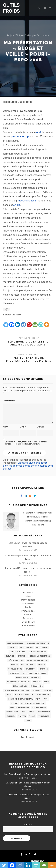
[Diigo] (23, 322)
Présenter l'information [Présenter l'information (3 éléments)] (33, 703)
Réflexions (28, 615)
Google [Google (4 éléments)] (42, 665)
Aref (39, 132)
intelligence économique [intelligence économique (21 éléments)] (28, 678)
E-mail (23, 427)
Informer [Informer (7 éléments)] (43, 669)
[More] (47, 322)
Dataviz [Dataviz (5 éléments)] (22, 656)
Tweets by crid (28, 737)
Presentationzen (27, 201)
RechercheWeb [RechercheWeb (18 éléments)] (39, 708)
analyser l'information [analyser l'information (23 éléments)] (38, 643)
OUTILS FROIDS (11, 8)
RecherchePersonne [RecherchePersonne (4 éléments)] (19, 708)
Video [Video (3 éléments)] (28, 720)
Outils (28, 607)
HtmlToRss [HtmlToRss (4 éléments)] (31, 669)
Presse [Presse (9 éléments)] (15, 703)
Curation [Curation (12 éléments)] (10, 656)
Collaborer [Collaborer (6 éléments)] (42, 648)
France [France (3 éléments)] (14, 665)
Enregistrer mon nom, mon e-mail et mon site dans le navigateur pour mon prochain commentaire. (26, 443)
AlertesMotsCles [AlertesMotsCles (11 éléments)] (15, 643)
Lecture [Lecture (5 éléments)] (37, 682)
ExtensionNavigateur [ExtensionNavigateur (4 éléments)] (37, 660)
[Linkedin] (18, 322)
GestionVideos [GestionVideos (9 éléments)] (28, 665)
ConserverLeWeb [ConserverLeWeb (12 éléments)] (18, 652)
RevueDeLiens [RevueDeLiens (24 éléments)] (12, 712)
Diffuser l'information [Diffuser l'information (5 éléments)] (39, 656)
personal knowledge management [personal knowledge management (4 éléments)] (24, 699)
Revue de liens (28, 622)
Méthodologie (28, 600)
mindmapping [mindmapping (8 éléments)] (37, 686)
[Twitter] (6, 322)
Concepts (28, 592)
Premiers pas (28, 611)
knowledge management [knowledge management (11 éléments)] (19, 682)
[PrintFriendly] (41, 322)
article (17, 205)
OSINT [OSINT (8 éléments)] (9, 695)
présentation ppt (20, 136)
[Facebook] (12, 322)
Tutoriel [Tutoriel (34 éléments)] (11, 716)
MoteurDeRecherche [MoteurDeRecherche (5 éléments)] (42, 690)
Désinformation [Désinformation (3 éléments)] (16, 660)
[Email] (35, 322)
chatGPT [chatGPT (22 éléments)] (13, 648)
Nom (6, 427)
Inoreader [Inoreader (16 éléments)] (15, 673)
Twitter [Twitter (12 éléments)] (22, 716)
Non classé (28, 603)
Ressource (28, 618)
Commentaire (9, 401)
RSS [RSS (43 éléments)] (23, 712)
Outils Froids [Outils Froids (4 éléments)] (43, 695)
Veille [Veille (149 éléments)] (32, 716)
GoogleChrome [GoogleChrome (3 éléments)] (15, 669)
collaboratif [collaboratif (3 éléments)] (27, 648)
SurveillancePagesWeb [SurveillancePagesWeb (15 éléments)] (39, 712)
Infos (28, 596)
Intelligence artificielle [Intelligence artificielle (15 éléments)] (34, 673)
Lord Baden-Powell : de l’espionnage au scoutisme (27, 774)
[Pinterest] (29, 322)
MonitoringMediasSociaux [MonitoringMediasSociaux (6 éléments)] (17, 690)
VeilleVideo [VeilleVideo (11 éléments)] (44, 716)
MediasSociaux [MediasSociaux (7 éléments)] (20, 686)
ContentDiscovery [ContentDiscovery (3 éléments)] (37, 652)
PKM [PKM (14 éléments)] (46, 699)
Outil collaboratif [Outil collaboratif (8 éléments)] (24, 695)
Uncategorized (28, 626)
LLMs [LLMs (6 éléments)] (46, 682)
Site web (40, 427)
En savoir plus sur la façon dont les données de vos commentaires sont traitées (28, 466)
